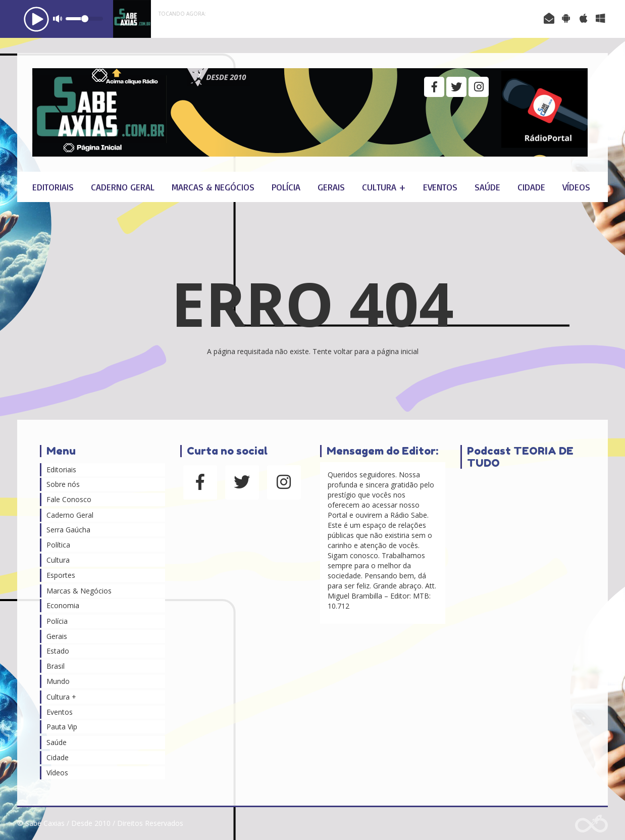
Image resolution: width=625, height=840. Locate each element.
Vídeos (576, 187)
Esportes (61, 575)
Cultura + (384, 187)
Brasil (56, 666)
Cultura (58, 560)
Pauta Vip (62, 727)
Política (58, 545)
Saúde (487, 187)
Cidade (531, 187)
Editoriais (53, 187)
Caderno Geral (123, 187)
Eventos (440, 187)
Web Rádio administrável (591, 824)
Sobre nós (63, 484)
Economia (63, 605)
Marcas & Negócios (213, 187)
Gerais (331, 187)
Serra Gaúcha (68, 530)
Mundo (58, 681)
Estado (58, 651)
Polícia (286, 187)
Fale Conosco (69, 499)
